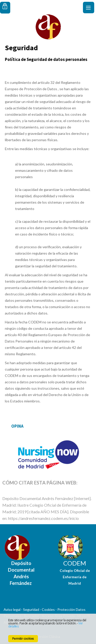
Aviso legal (12, 609)
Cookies (48, 609)
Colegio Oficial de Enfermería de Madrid (75, 577)
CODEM (75, 563)
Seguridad (31, 609)
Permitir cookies (23, 639)
